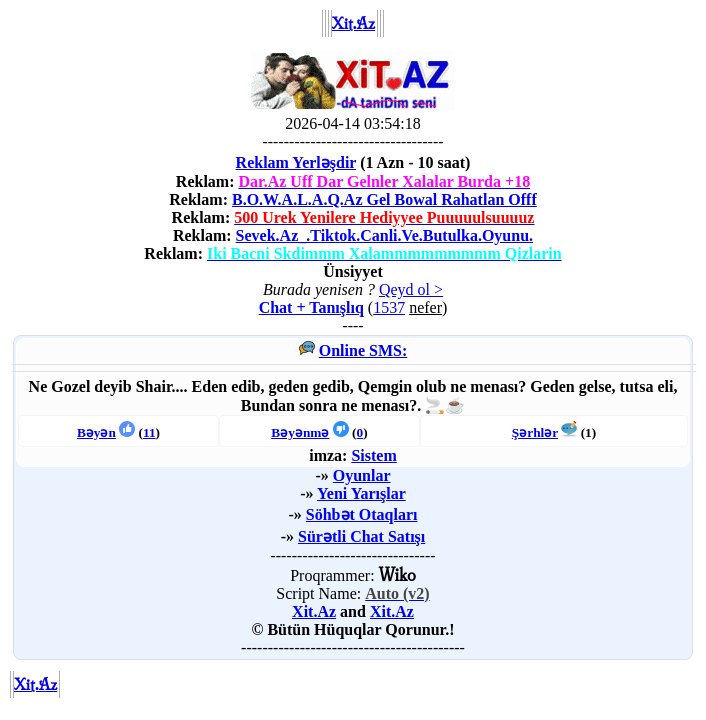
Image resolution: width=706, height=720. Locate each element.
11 (149, 432)
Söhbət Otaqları (362, 514)
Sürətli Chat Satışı (361, 536)
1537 (389, 307)
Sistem (373, 455)
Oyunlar (362, 475)
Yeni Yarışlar (361, 493)
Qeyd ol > (411, 289)
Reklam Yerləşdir (296, 162)
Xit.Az (314, 611)
